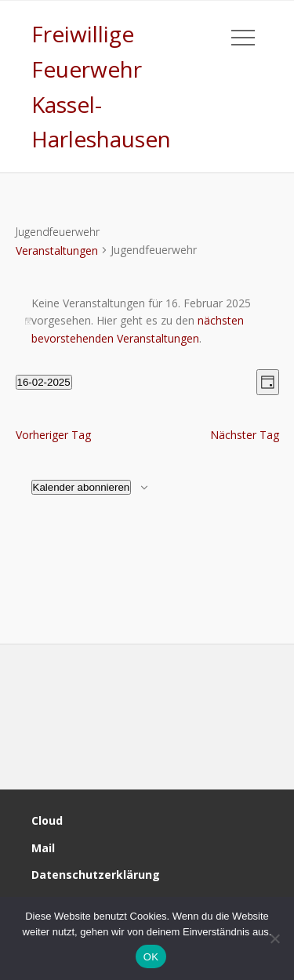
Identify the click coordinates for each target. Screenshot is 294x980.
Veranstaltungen (57, 250)
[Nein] (274, 938)
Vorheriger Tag (53, 435)
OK (151, 957)
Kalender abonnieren (82, 487)
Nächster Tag (245, 435)
